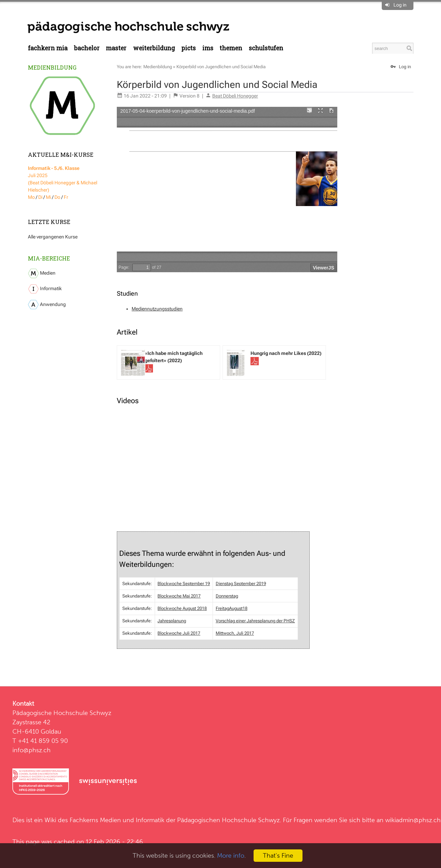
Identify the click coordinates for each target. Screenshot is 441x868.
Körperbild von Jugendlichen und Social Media (221, 67)
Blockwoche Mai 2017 (179, 596)
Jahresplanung (172, 621)
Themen (231, 48)
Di (40, 197)
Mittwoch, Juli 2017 (235, 633)
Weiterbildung (154, 48)
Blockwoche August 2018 (182, 608)
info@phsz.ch (32, 750)
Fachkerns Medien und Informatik (117, 820)
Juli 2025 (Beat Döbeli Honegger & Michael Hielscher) (63, 179)
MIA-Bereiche (49, 258)
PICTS (188, 48)
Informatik (45, 289)
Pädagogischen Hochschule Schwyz (228, 820)
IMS (208, 48)
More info (231, 855)
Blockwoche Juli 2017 (179, 633)
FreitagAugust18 (232, 608)
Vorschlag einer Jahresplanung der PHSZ (255, 621)
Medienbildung (52, 67)
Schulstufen (266, 48)
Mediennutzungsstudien (157, 309)
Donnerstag (227, 596)
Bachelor (87, 48)
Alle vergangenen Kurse (53, 237)
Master (116, 48)
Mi (48, 197)
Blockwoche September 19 (184, 584)
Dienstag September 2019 (241, 584)
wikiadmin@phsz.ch (413, 820)
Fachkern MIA (48, 48)
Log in (400, 5)
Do (57, 197)
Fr (66, 197)
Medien (42, 273)
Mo (31, 197)
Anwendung (47, 305)
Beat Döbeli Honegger (235, 96)
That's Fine (278, 855)
